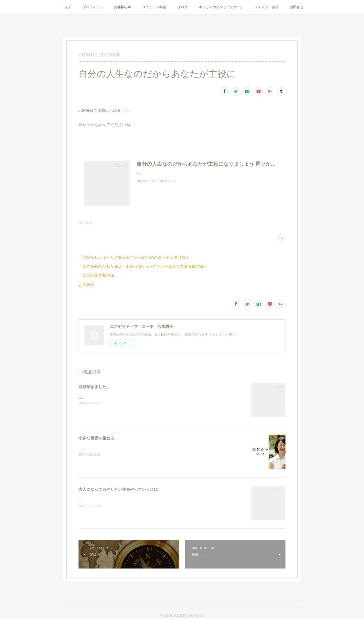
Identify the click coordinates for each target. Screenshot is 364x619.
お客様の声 (122, 7)
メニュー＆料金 (154, 7)
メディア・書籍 (266, 7)
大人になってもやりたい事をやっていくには (118, 489)
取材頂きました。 (94, 387)
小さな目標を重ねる (96, 438)
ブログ (183, 7)
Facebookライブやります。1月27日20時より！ (115, 500)
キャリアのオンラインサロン (221, 7)
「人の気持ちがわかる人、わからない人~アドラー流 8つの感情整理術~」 (144, 266)
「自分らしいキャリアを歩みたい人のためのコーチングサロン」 (136, 257)
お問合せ (297, 7)
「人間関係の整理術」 (98, 275)
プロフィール (92, 7)
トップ (66, 7)
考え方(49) (85, 223)
